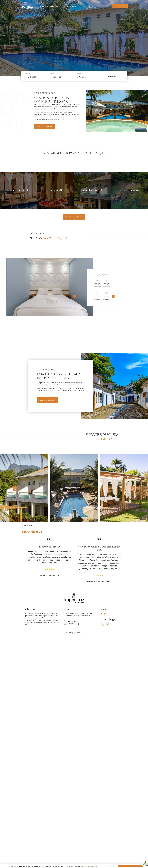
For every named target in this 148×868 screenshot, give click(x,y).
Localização (79, 7)
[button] (75, 296)
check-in (28, 74)
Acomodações (52, 7)
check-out (54, 74)
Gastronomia (64, 7)
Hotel (43, 7)
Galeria (88, 7)
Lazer (72, 7)
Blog (93, 7)
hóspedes (80, 74)
